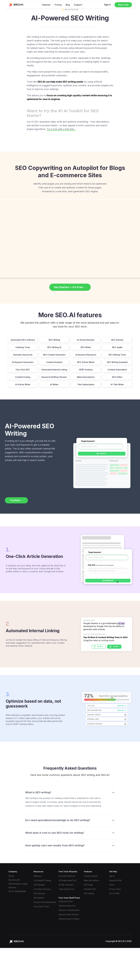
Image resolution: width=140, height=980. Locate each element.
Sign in (107, 5)
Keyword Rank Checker (69, 914)
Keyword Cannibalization (69, 910)
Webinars (38, 876)
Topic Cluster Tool (66, 889)
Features (46, 5)
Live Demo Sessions (42, 889)
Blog (68, 5)
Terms (112, 885)
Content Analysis (91, 876)
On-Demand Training (42, 880)
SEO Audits (89, 885)
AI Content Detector (67, 876)
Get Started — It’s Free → (70, 287)
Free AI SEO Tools (41, 907)
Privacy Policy (115, 889)
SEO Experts (39, 898)
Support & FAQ (115, 880)
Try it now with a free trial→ (61, 129)
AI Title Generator (66, 885)
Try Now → (16, 500)
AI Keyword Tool (66, 901)
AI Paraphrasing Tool (67, 880)
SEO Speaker (39, 885)
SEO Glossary (39, 893)
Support (78, 5)
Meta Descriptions (92, 880)
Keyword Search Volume (69, 919)
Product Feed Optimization (45, 902)
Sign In (112, 876)
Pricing (58, 5)
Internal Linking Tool (67, 906)
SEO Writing (89, 893)
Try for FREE (114, 893)
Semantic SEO (90, 889)
